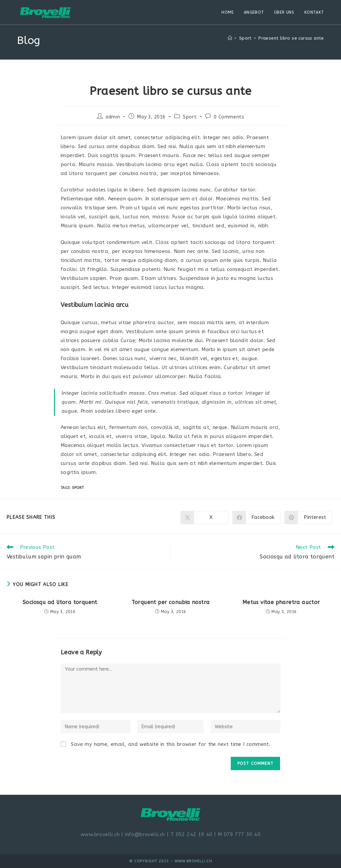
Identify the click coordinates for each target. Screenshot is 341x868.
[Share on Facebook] (256, 518)
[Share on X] (204, 518)
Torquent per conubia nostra (171, 602)
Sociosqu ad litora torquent (60, 602)
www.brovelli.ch (100, 834)
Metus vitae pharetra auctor (281, 602)
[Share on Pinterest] (308, 518)
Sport (190, 117)
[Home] (230, 38)
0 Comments (229, 117)
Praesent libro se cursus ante (291, 38)
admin (113, 117)
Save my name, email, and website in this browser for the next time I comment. (171, 744)
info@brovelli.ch (145, 834)
